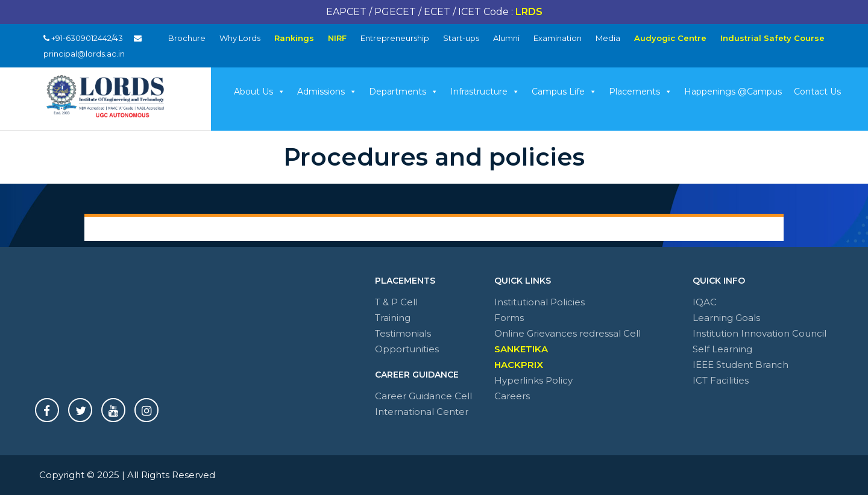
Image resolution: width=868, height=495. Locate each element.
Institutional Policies (539, 302)
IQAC (705, 302)
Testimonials (403, 333)
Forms (509, 318)
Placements (640, 92)
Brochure (187, 38)
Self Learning (722, 349)
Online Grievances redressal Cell (568, 333)
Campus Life (564, 92)
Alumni (506, 38)
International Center (422, 412)
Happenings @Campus (733, 92)
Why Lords (240, 38)
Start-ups (461, 38)
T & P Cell (396, 302)
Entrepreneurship (395, 38)
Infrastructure (485, 92)
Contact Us (817, 92)
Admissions (327, 92)
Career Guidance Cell (423, 396)
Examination (558, 38)
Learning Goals (726, 318)
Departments (404, 92)
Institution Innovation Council (759, 333)
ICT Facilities (721, 380)
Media (608, 38)
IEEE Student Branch (741, 365)
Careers (512, 396)
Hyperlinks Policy (533, 380)
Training (393, 318)
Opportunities (407, 349)
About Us (259, 92)
